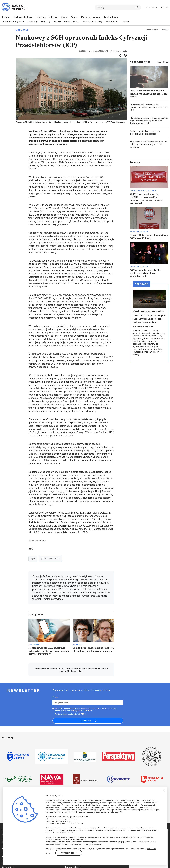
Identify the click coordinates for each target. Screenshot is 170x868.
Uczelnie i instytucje (143, 191)
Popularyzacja (72, 21)
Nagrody (46, 21)
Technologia (111, 17)
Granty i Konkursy (93, 21)
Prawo (57, 21)
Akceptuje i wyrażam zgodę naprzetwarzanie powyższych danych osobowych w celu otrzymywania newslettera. (86, 710)
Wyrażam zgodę (69, 853)
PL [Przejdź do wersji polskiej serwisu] (162, 7)
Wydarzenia (112, 21)
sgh (33, 559)
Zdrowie (54, 17)
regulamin (68, 708)
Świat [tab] (166, 62)
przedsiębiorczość (50, 559)
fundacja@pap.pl (120, 842)
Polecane (142, 284)
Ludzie (125, 21)
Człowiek (41, 17)
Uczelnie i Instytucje (13, 21)
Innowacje (33, 21)
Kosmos (6, 17)
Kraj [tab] (159, 62)
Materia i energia (91, 17)
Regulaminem (94, 668)
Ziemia (74, 17)
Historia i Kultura (23, 17)
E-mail (55, 697)
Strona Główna (152, 30)
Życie (64, 17)
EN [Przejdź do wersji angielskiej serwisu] (167, 7)
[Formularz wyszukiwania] (118, 7)
